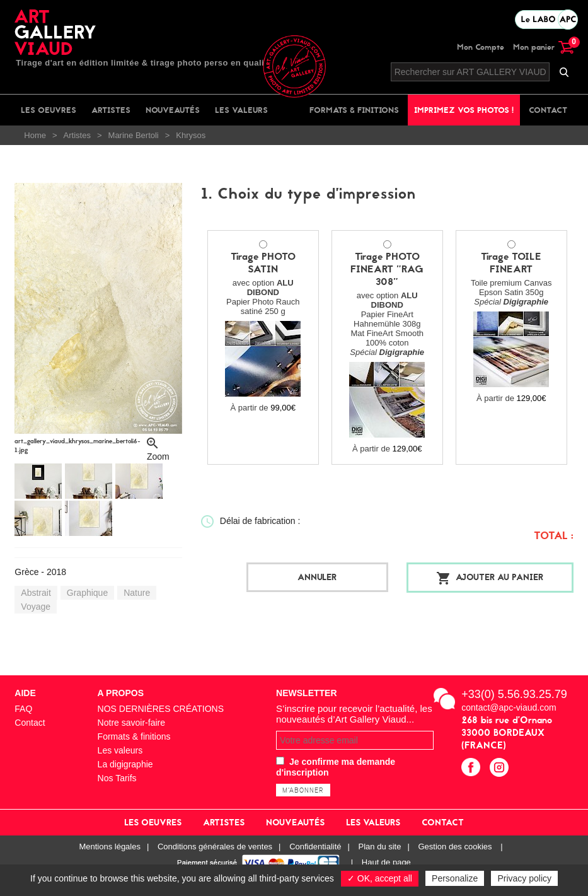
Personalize (455, 878)
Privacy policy (524, 878)
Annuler (326, 577)
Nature (137, 593)
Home (35, 135)
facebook (472, 768)
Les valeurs (241, 110)
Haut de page (386, 862)
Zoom (158, 454)
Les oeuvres (49, 110)
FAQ (23, 708)
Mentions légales (110, 846)
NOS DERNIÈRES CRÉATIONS (161, 708)
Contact (548, 110)
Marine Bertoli (134, 135)
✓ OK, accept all (380, 878)
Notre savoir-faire (131, 722)
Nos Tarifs (117, 777)
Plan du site (380, 846)
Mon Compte (481, 47)
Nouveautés (173, 110)
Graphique (87, 593)
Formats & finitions (354, 110)
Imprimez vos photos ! (464, 110)
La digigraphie (125, 764)
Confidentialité (315, 846)
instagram (501, 768)
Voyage (36, 607)
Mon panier (543, 47)
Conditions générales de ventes (215, 846)
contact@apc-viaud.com (509, 707)
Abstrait (36, 593)
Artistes (111, 110)
